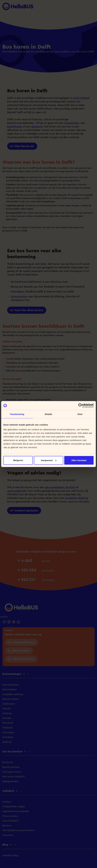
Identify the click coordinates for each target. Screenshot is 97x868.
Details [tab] (48, 414)
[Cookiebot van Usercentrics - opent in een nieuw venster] (81, 406)
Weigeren (18, 460)
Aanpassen (49, 460)
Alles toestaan (79, 460)
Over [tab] (80, 414)
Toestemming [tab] (17, 414)
